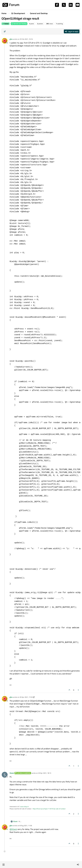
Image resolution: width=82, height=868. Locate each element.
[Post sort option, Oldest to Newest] (5, 31)
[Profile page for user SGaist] (5, 775)
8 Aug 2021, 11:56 (26, 826)
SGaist (12, 773)
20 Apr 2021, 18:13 (45, 773)
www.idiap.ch (24, 807)
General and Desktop (19, 24)
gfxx (11, 39)
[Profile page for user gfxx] (5, 41)
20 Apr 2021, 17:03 (26, 697)
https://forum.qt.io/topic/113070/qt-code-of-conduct (49, 809)
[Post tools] (78, 690)
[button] (3, 865)
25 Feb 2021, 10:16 (26, 39)
